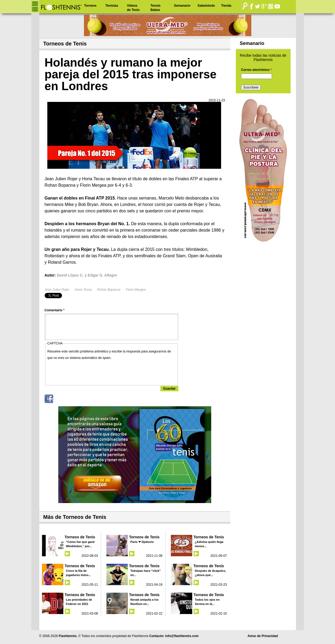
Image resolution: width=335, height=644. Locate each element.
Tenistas (112, 6)
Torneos (90, 6)
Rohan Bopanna (109, 290)
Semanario (182, 6)
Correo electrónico (257, 70)
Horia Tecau (83, 290)
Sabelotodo (206, 6)
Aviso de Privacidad (263, 636)
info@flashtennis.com (182, 636)
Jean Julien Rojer (57, 290)
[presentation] (88, 371)
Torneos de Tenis (80, 537)
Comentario (55, 310)
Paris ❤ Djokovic (142, 542)
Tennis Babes (156, 8)
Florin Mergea (136, 290)
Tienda (226, 6)
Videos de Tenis (133, 8)
